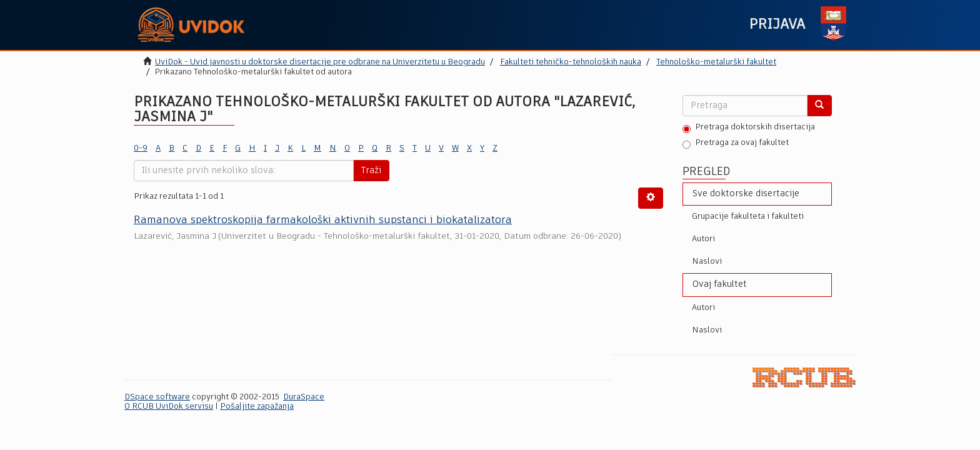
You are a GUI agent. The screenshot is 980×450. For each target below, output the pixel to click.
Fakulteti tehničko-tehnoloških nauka (571, 62)
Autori (703, 239)
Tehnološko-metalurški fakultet (716, 62)
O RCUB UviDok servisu (169, 407)
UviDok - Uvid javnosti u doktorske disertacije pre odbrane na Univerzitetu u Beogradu (320, 62)
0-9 (141, 148)
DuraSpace (304, 397)
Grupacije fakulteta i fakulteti (748, 217)
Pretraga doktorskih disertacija (749, 128)
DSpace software (157, 397)
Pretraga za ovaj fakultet (736, 144)
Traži (371, 171)
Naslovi (707, 262)
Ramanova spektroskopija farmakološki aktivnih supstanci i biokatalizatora (323, 220)
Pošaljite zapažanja (257, 407)
